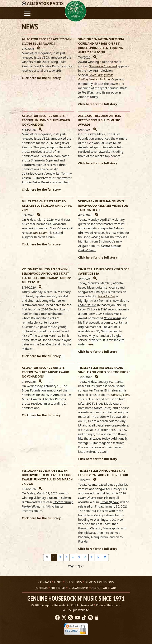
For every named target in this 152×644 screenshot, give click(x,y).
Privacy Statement (108, 605)
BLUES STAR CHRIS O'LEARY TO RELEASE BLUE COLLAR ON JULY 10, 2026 (47, 206)
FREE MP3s (58, 588)
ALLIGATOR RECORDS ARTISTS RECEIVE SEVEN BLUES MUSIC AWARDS (100, 120)
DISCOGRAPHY (78, 588)
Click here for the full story (41, 78)
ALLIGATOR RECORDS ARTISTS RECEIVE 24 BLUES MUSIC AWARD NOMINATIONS (46, 372)
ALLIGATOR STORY (104, 588)
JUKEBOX (42, 588)
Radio (45, 4)
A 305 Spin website (76, 610)
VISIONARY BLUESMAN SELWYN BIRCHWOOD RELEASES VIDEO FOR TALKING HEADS (103, 206)
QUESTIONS (73, 582)
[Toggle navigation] (27, 13)
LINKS (58, 582)
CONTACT (45, 582)
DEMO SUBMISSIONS (99, 582)
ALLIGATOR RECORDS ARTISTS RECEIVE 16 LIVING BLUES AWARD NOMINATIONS (46, 120)
